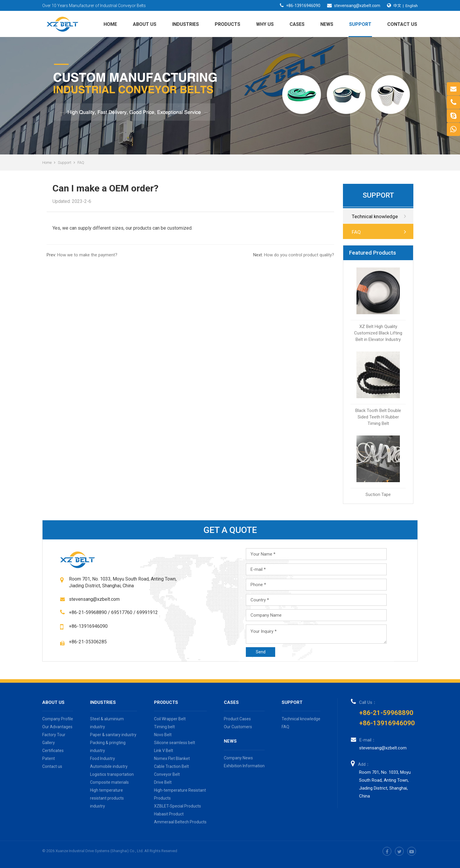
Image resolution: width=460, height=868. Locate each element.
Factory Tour (54, 735)
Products (228, 24)
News (327, 24)
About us (145, 24)
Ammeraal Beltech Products (180, 822)
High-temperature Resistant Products (180, 794)
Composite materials (109, 782)
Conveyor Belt (167, 774)
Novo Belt (163, 735)
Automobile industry (109, 766)
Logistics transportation (112, 774)
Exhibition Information (244, 766)
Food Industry (103, 758)
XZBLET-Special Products (177, 806)
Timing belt (164, 727)
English (412, 6)
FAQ (81, 163)
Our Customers (238, 727)
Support (360, 24)
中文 (397, 5)
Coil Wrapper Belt (170, 719)
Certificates (53, 751)
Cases (297, 24)
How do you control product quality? (294, 255)
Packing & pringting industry (108, 747)
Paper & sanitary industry (113, 735)
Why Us (265, 24)
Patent (49, 758)
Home (110, 24)
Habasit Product (169, 814)
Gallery (49, 743)
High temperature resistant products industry (107, 798)
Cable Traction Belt (171, 766)
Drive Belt (163, 782)
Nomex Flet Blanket (172, 758)
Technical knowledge (379, 216)
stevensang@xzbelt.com (357, 6)
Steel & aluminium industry (107, 723)
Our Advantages (57, 727)
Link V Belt (164, 751)
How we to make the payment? (82, 255)
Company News (238, 758)
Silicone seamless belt (175, 743)
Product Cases (237, 719)
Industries (186, 24)
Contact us (402, 24)
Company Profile (58, 719)
